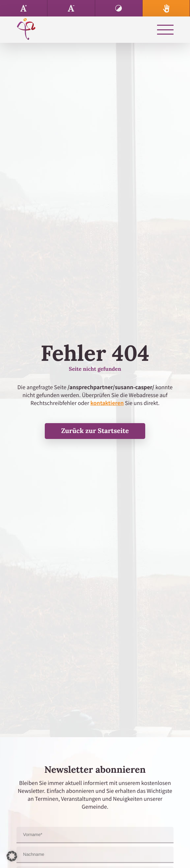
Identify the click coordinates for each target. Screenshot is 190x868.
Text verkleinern (71, 8)
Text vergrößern (24, 8)
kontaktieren (107, 403)
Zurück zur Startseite (95, 431)
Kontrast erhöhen (119, 8)
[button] (12, 856)
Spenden (166, 8)
